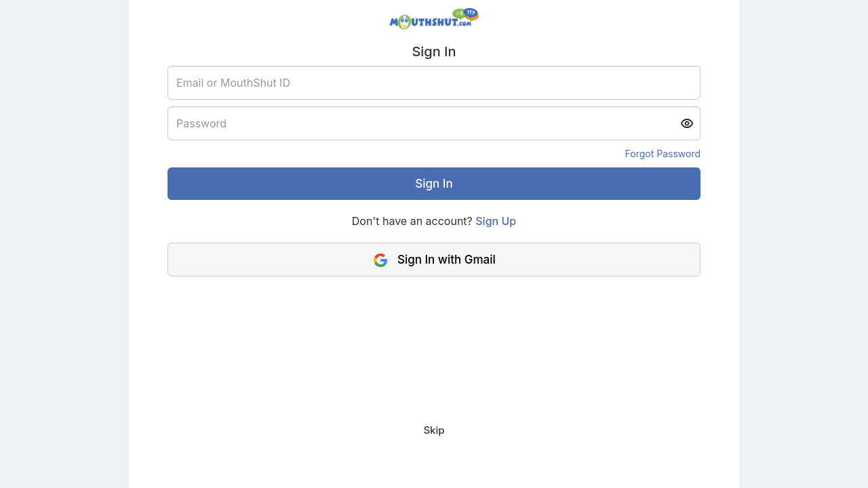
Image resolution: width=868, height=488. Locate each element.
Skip (434, 430)
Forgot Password (663, 154)
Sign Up (496, 221)
